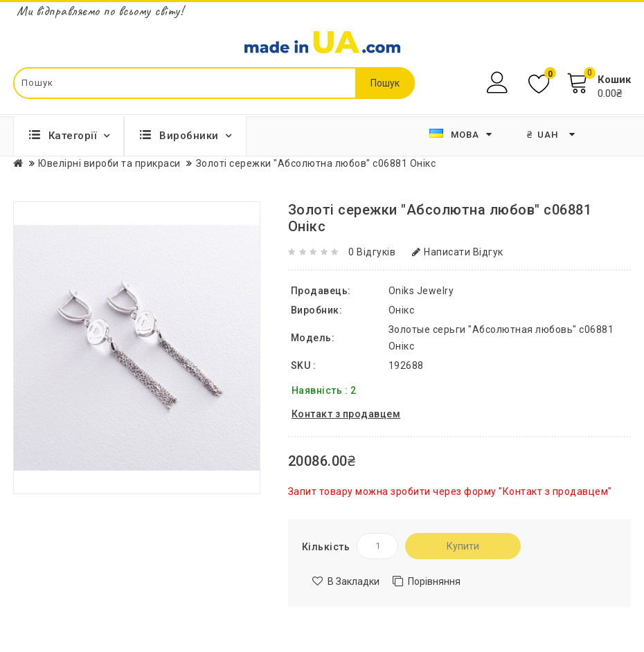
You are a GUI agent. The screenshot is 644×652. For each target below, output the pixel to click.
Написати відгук (458, 252)
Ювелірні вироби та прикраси (109, 163)
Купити (463, 546)
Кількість (326, 547)
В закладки (354, 581)
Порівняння (434, 581)
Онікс (402, 310)
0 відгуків (372, 252)
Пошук (385, 83)
